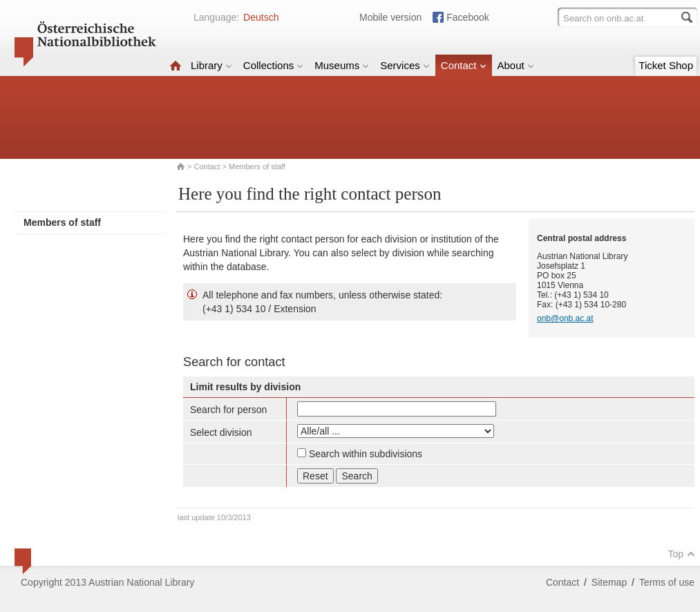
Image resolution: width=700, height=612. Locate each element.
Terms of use (667, 582)
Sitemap (609, 582)
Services (405, 65)
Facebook (467, 17)
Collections (273, 65)
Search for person (228, 410)
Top (681, 554)
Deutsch (261, 17)
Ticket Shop (666, 65)
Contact (464, 65)
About (516, 65)
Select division (221, 432)
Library (211, 65)
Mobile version (390, 17)
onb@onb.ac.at (565, 318)
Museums (342, 65)
